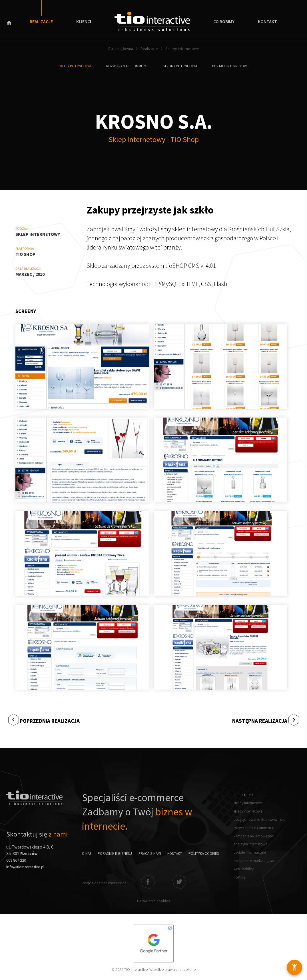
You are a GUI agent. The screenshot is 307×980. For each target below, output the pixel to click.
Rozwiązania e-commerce (126, 66)
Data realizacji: (28, 269)
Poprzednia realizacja (53, 720)
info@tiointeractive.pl (28, 867)
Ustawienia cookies (154, 899)
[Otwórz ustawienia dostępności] (293, 966)
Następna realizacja (257, 720)
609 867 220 (17, 861)
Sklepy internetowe (70, 66)
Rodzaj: (22, 228)
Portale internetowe (236, 66)
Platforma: (25, 249)
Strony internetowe (183, 66)
